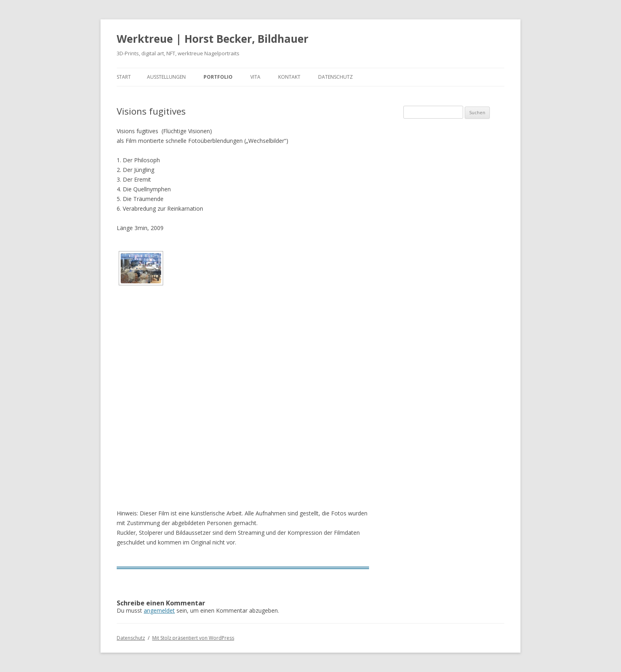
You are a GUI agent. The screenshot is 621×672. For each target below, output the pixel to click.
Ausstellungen (166, 77)
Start (124, 77)
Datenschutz (336, 77)
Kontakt (289, 77)
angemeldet (159, 610)
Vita (255, 77)
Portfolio (218, 77)
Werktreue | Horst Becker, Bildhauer (213, 39)
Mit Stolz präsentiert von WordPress (193, 638)
